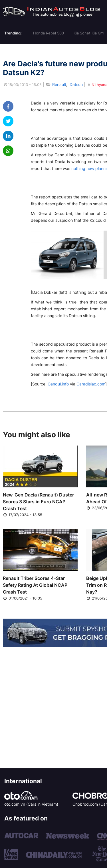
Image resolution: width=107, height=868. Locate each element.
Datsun (76, 84)
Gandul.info (58, 384)
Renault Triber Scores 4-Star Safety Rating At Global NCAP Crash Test (35, 585)
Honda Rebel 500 (49, 33)
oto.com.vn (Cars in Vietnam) (31, 804)
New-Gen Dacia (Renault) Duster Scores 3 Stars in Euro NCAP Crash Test (38, 502)
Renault (59, 84)
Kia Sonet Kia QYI (89, 33)
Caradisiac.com (91, 384)
